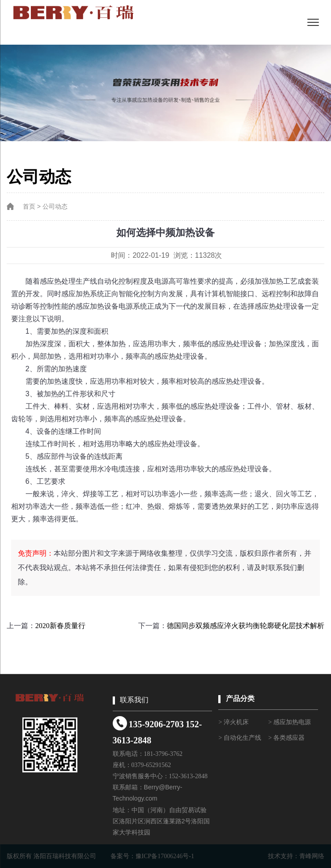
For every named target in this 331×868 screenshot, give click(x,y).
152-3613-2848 (188, 776)
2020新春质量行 (60, 626)
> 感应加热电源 (290, 722)
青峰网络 (312, 856)
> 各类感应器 (286, 738)
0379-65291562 (151, 765)
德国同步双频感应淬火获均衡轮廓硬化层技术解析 (246, 626)
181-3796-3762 (163, 754)
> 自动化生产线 (240, 738)
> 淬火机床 (233, 722)
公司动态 (55, 207)
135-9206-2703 (156, 724)
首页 (29, 207)
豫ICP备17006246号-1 (165, 856)
